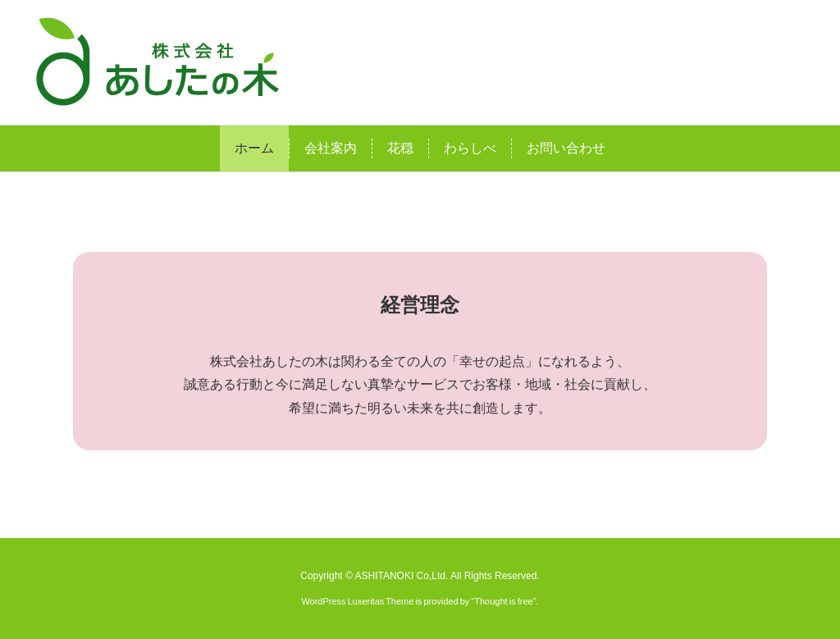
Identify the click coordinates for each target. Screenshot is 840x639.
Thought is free (503, 601)
